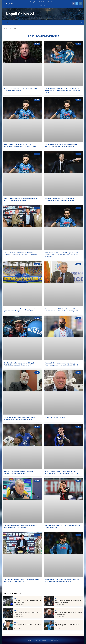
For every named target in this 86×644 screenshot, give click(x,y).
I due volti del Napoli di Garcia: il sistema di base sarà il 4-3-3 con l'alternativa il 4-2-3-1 (21, 581)
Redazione (43, 6)
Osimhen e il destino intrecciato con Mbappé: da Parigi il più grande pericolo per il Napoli (20, 364)
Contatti (53, 2)
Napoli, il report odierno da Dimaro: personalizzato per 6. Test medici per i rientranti (21, 200)
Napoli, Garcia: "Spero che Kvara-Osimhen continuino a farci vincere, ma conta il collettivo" (20, 254)
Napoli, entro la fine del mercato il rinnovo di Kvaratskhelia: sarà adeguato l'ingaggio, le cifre (20, 145)
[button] (8, 22)
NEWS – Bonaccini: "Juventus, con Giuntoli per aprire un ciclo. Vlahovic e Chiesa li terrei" (20, 418)
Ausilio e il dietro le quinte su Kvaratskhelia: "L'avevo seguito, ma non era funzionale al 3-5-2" (62, 364)
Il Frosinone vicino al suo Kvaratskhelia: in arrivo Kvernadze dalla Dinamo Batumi (20, 526)
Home (5, 28)
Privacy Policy (34, 2)
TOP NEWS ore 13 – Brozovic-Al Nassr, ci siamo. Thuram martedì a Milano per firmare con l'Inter (62, 472)
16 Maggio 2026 (19, 604)
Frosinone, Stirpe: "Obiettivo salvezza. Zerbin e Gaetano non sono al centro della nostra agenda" (61, 310)
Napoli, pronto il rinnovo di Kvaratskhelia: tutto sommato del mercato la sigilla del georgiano (61, 145)
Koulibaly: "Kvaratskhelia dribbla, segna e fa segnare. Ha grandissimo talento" (19, 472)
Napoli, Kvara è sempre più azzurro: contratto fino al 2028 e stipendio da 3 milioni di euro (62, 581)
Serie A (16, 598)
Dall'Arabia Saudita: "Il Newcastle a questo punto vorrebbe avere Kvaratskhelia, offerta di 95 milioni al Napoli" (62, 255)
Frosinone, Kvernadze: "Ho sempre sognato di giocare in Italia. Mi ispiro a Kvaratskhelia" (19, 310)
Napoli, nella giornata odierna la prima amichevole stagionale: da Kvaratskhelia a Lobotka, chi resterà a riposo (63, 90)
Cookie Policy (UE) (44, 2)
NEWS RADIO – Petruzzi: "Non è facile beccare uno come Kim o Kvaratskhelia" (21, 89)
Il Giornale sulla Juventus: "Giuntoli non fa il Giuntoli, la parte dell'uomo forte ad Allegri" (60, 200)
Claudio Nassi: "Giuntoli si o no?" (56, 417)
